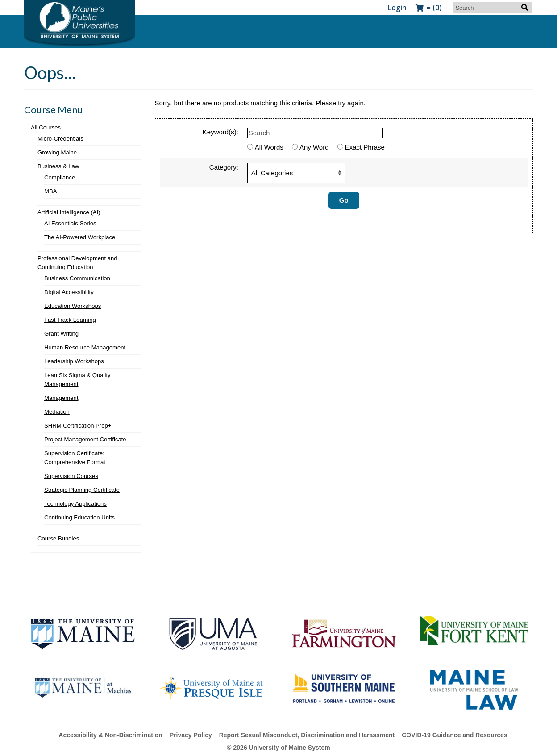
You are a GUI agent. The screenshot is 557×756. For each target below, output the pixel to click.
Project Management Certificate (85, 439)
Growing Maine (57, 152)
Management (61, 398)
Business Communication (77, 278)
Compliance (60, 177)
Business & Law (58, 166)
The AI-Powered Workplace (80, 237)
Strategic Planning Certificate (82, 490)
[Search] (493, 8)
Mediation (57, 412)
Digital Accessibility (69, 292)
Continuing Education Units (79, 517)
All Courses (46, 127)
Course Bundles (58, 538)
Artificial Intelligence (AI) (69, 212)
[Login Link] (397, 8)
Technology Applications (75, 504)
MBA (50, 191)
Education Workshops (73, 306)
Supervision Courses (71, 476)
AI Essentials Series (70, 223)
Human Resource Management (85, 347)
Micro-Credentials (60, 139)
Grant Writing (61, 334)
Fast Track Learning (70, 320)
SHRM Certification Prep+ (78, 426)
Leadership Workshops (74, 361)
